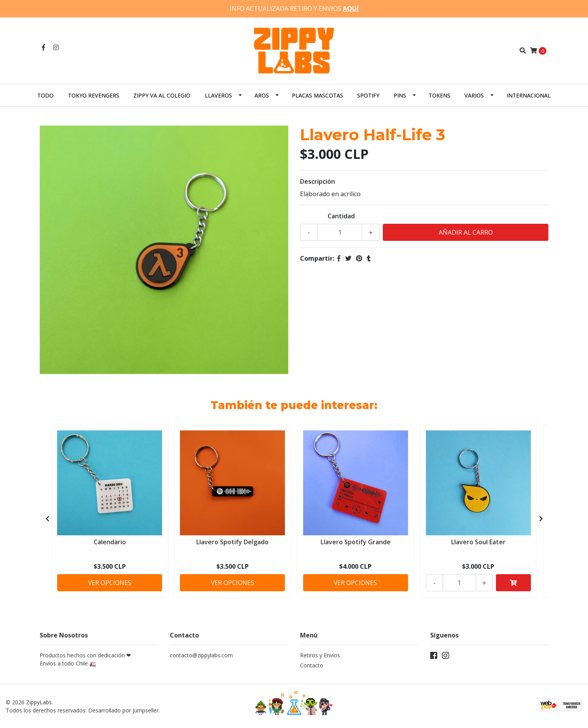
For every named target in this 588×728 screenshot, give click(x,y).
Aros (262, 95)
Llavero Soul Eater (478, 541)
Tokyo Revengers (94, 95)
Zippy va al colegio (162, 95)
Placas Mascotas (318, 95)
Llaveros (218, 95)
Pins (400, 95)
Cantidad (341, 216)
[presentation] (47, 519)
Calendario (110, 541)
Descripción (318, 181)
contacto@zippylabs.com (201, 655)
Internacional (529, 95)
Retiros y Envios (320, 655)
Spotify (368, 95)
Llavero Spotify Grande (356, 541)
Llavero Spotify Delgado (232, 541)
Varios (474, 95)
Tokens (440, 95)
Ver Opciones (110, 582)
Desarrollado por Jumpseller (123, 710)
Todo (45, 95)
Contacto (312, 665)
